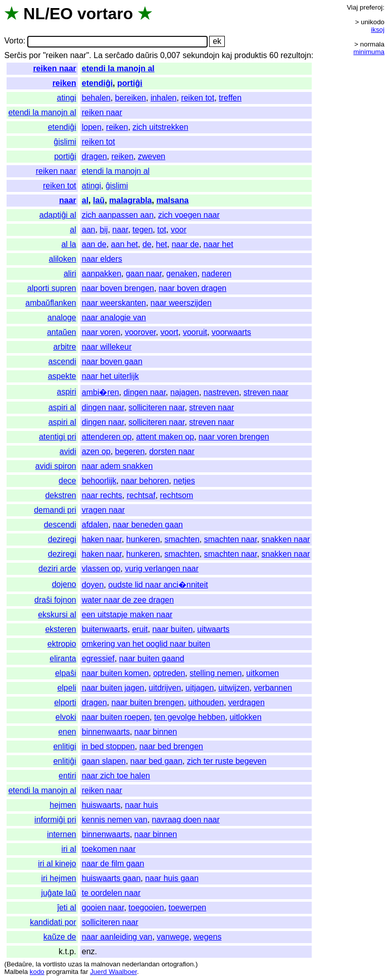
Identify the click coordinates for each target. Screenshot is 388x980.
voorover (140, 332)
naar (68, 200)
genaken (182, 274)
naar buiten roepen (116, 717)
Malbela (16, 972)
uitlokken (245, 717)
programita (62, 972)
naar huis (141, 805)
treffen (230, 98)
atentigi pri (58, 437)
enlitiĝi (64, 761)
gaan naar (144, 274)
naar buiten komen (115, 673)
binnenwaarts (106, 732)
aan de (94, 244)
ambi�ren (101, 392)
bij (104, 230)
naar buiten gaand (152, 658)
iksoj (378, 30)
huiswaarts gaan (111, 878)
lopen (92, 127)
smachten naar (231, 539)
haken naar (102, 539)
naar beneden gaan (148, 525)
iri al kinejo (57, 864)
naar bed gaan (156, 761)
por (35, 55)
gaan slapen (104, 761)
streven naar (266, 392)
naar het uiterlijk (110, 376)
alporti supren (52, 288)
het (162, 244)
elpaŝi (66, 673)
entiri (67, 776)
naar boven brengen (118, 288)
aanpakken (102, 274)
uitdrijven (165, 688)
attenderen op (107, 437)
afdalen (95, 525)
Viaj (352, 7)
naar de (185, 244)
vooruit (195, 332)
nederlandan (141, 964)
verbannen (273, 688)
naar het (219, 244)
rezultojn (296, 55)
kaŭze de (60, 937)
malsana (172, 200)
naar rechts (102, 495)
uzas (75, 964)
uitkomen (262, 673)
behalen (96, 98)
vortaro (105, 14)
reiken (64, 83)
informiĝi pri (55, 820)
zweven (152, 156)
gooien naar (103, 908)
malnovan (106, 964)
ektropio (62, 644)
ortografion (178, 964)
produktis (251, 55)
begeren (130, 451)
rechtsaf (141, 495)
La (98, 55)
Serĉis (15, 55)
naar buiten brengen (147, 702)
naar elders (102, 259)
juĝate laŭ (58, 893)
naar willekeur (107, 347)
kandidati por (53, 922)
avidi (68, 451)
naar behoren (145, 481)
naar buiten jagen (113, 688)
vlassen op (101, 569)
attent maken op (165, 437)
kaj (227, 55)
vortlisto (55, 964)
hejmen (63, 805)
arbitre (64, 347)
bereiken (131, 98)
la (38, 964)
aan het (125, 244)
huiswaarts (101, 805)
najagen (185, 392)
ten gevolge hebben (190, 717)
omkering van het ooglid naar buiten (146, 644)
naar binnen (156, 732)
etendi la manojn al (118, 68)
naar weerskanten (114, 303)
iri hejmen (58, 878)
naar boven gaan (112, 361)
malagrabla (130, 200)
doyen (93, 585)
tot (162, 230)
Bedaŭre (19, 964)
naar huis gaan (172, 878)
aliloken (63, 259)
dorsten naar (172, 451)
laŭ (99, 200)
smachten (182, 539)
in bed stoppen (108, 746)
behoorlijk (99, 481)
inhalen (164, 98)
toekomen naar (109, 849)
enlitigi (64, 746)
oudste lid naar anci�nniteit (158, 585)
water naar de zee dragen (128, 600)
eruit (140, 629)
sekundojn (201, 55)
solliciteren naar (156, 407)
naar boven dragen (192, 288)
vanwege (173, 937)
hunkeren (143, 539)
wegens (207, 937)
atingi (67, 98)
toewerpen (187, 908)
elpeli (66, 688)
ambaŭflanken (51, 303)
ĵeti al (66, 908)
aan (89, 230)
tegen (142, 230)
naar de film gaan (113, 864)
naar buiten (172, 629)
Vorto (13, 41)
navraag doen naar (186, 820)
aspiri (67, 392)
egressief (98, 658)
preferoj (371, 7)
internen (62, 834)
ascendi (62, 361)
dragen (94, 156)
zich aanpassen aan (118, 215)
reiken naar (54, 68)
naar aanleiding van (117, 937)
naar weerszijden (181, 303)
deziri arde (57, 569)
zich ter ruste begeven (227, 761)
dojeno (64, 584)
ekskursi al (57, 615)
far (84, 972)
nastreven (221, 392)
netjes (184, 481)
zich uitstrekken (160, 127)
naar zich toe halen (116, 776)
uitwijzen (234, 688)
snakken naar (286, 539)
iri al (68, 849)
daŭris (147, 55)
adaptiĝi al (58, 215)
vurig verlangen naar (162, 569)
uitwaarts (213, 629)
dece (67, 481)
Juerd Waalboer (113, 972)
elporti (65, 702)
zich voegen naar (189, 215)
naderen (216, 274)
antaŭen (62, 332)
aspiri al (62, 407)
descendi (60, 525)
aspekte (62, 376)
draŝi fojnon (55, 600)
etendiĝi (97, 83)
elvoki (66, 717)
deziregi (62, 539)
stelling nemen (215, 673)
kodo (37, 972)
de (147, 244)
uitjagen (200, 688)
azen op (96, 451)
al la (68, 244)
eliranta (63, 658)
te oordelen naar (111, 893)
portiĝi (130, 83)
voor (179, 230)
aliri (70, 274)
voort (169, 332)
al (85, 200)
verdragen (247, 702)
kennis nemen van (115, 820)
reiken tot (198, 98)
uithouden (206, 702)
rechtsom (177, 495)
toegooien (146, 908)
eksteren (60, 629)
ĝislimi (65, 142)
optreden (169, 673)
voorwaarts (231, 332)
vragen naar (103, 510)
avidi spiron (56, 466)
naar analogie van (114, 317)
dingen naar (144, 392)
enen (67, 732)
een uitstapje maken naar (127, 615)
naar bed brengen (171, 746)
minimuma (369, 52)
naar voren (101, 332)
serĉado (119, 55)
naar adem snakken (117, 466)
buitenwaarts (105, 629)
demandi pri (55, 510)
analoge (62, 317)
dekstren (60, 495)
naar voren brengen (234, 437)
